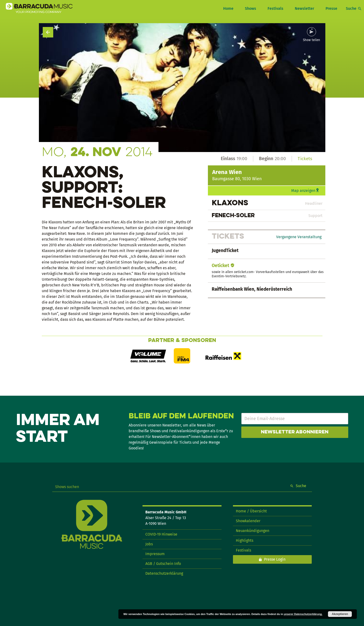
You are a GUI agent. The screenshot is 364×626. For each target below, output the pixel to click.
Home (228, 8)
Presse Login (275, 559)
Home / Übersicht (251, 511)
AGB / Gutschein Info (163, 564)
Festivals (275, 8)
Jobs (149, 544)
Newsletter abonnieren (295, 432)
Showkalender (248, 521)
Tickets (305, 159)
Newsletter (304, 8)
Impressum (155, 554)
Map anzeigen (303, 191)
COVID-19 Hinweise (161, 534)
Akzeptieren (340, 614)
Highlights (245, 540)
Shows (251, 8)
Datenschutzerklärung (164, 573)
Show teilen (311, 40)
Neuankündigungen (253, 531)
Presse (331, 8)
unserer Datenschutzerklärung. (303, 614)
